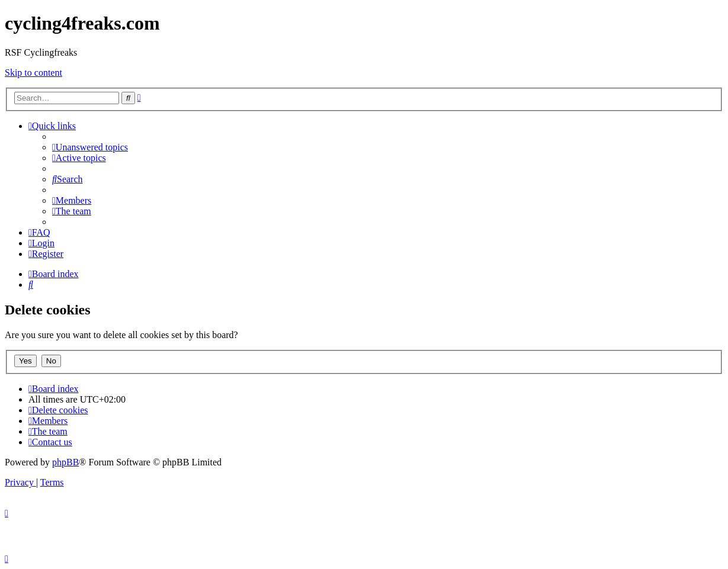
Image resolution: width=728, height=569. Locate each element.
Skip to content (33, 73)
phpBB (65, 462)
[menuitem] (90, 147)
